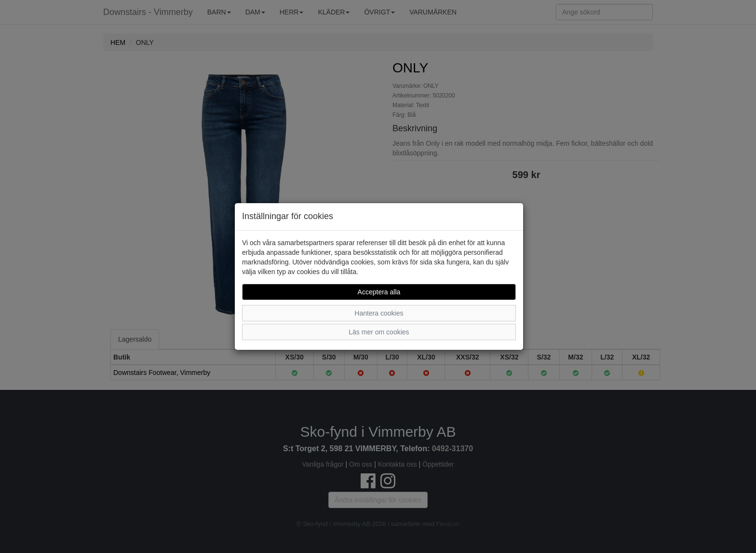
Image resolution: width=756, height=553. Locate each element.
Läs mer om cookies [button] (379, 332)
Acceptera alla (379, 292)
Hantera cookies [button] (379, 313)
